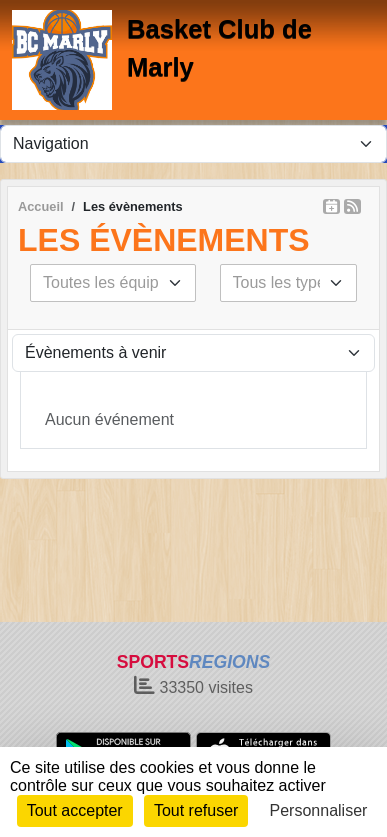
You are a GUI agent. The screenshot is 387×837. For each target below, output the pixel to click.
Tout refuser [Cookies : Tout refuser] (196, 810)
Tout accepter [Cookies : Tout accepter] (75, 810)
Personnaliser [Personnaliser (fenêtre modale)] (319, 810)
